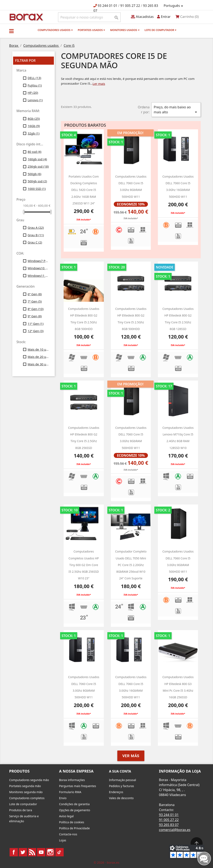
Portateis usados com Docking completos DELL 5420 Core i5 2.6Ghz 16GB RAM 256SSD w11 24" (84, 190)
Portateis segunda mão (25, 786)
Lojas (63, 840)
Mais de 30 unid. (38, 364)
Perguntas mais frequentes (78, 786)
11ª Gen (36, 324)
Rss (32, 852)
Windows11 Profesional (38, 276)
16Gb (34, 126)
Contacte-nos (68, 834)
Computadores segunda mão (29, 780)
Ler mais (99, 84)
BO (26, 17)
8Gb (34, 119)
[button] (11, 31)
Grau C (35, 242)
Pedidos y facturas (121, 786)
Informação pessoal (123, 780)
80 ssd (35, 152)
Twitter (23, 852)
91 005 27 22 (130, 6)
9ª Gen (35, 316)
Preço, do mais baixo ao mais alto (176, 110)
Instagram (50, 852)
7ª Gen (35, 301)
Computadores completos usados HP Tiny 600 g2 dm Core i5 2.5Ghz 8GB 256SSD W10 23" (84, 565)
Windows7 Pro (38, 261)
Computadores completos (27, 798)
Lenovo (35, 100)
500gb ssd (37, 181)
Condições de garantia (74, 804)
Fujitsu (35, 85)
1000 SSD (37, 189)
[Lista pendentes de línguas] (174, 6)
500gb (35, 174)
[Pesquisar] (89, 17)
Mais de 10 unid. (38, 349)
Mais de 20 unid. (38, 357)
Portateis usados (91, 30)
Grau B (36, 235)
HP (33, 93)
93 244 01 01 (107, 6)
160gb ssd (37, 159)
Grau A (36, 228)
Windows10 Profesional (38, 268)
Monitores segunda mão (26, 792)
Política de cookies (72, 822)
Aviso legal (66, 816)
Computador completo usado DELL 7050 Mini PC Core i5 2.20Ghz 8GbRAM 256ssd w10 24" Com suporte (131, 565)
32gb (34, 133)
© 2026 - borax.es (106, 862)
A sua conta (120, 771)
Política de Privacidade (74, 828)
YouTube (41, 852)
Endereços (116, 792)
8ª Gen (36, 309)
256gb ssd (38, 166)
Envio (63, 798)
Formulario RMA (70, 792)
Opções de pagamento (75, 810)
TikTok (59, 852)
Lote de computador (161, 30)
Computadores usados (55, 30)
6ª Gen (35, 294)
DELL (34, 78)
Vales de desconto (121, 798)
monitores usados (125, 30)
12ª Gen (36, 331)
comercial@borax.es (175, 830)
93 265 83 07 (169, 825)
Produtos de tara (21, 810)
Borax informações (72, 780)
